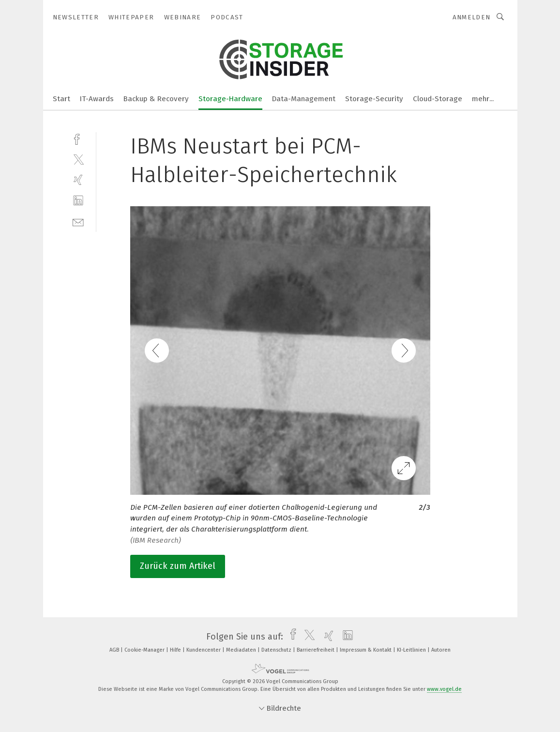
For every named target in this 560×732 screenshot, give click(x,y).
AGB (115, 650)
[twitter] (78, 159)
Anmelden (472, 17)
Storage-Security (374, 99)
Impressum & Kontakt (366, 650)
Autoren (441, 650)
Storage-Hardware (230, 99)
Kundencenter (204, 650)
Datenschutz (277, 650)
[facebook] (78, 138)
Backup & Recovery (156, 99)
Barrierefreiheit (316, 650)
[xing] (78, 180)
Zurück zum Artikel (178, 566)
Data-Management (304, 99)
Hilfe (176, 650)
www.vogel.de (444, 689)
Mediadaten (242, 650)
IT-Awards (97, 99)
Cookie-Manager (145, 650)
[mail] (78, 221)
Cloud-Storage (438, 99)
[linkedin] (78, 201)
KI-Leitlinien (412, 650)
